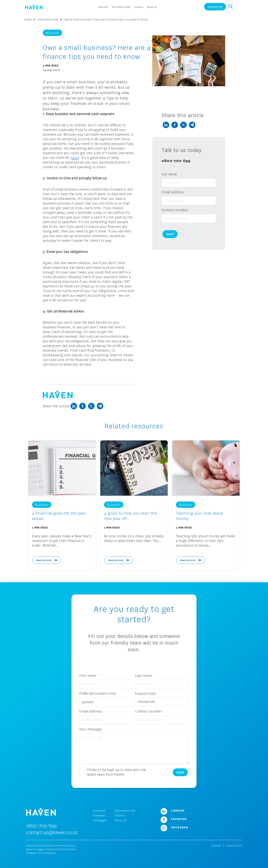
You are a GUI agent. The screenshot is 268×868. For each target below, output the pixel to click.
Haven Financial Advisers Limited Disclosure (51, 846)
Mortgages (100, 820)
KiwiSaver (99, 815)
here (74, 158)
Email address (173, 192)
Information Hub (48, 19)
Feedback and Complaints (41, 853)
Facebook (172, 819)
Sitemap (216, 846)
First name (88, 676)
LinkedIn (171, 810)
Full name (170, 174)
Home (28, 19)
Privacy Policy (234, 846)
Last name (144, 676)
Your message (90, 729)
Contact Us (215, 7)
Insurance (99, 811)
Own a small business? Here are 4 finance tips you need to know (106, 19)
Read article (44, 560)
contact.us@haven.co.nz (52, 832)
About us (121, 820)
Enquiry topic (146, 693)
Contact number (176, 210)
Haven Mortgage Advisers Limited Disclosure (51, 849)
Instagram (173, 827)
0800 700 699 (176, 160)
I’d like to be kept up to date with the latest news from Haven (116, 772)
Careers (120, 815)
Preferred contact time (98, 694)
